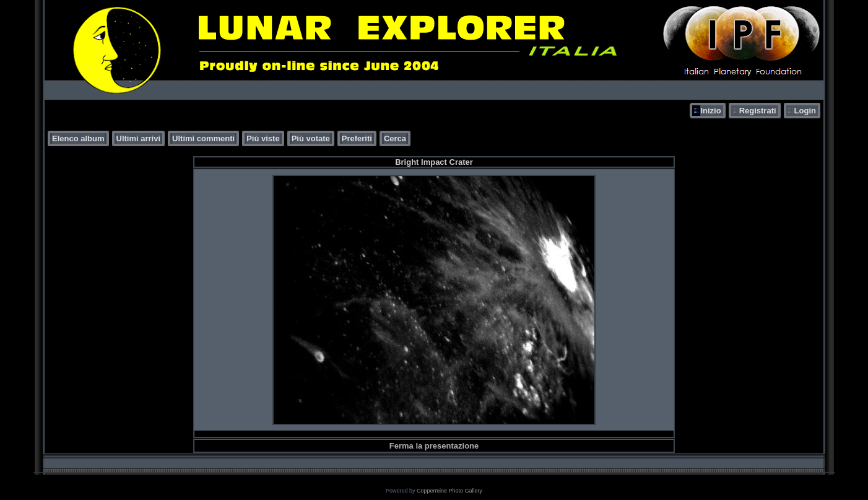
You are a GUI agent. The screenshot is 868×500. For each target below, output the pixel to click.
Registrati (758, 111)
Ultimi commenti (203, 138)
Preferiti (357, 138)
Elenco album (78, 138)
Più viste (263, 138)
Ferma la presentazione (434, 446)
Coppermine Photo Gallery (449, 491)
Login (805, 111)
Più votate (311, 138)
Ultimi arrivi (139, 138)
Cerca (395, 138)
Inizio (710, 111)
